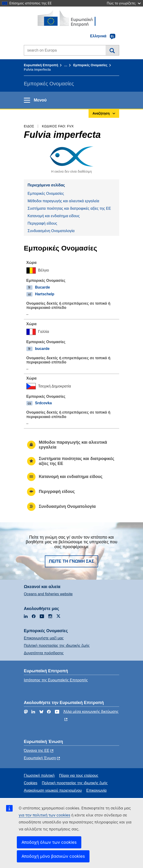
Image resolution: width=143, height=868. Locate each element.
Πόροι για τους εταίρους (79, 776)
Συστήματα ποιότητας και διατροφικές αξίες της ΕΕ (69, 208)
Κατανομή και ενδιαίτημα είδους (54, 216)
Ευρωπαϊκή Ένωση (40, 758)
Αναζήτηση (112, 50)
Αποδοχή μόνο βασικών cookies (53, 856)
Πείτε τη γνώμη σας (72, 561)
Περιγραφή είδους (42, 223)
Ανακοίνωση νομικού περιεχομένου (53, 790)
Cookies (31, 783)
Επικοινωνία (96, 790)
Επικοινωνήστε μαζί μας (44, 638)
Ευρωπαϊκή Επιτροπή (41, 65)
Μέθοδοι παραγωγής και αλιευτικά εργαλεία (63, 201)
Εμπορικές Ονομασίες (90, 65)
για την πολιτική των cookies (45, 815)
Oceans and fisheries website (48, 594)
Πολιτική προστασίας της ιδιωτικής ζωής (57, 646)
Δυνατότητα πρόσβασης (44, 653)
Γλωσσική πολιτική (39, 776)
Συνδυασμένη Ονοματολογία (51, 231)
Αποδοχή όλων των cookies (49, 842)
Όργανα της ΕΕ (37, 751)
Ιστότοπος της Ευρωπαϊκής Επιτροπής (56, 680)
